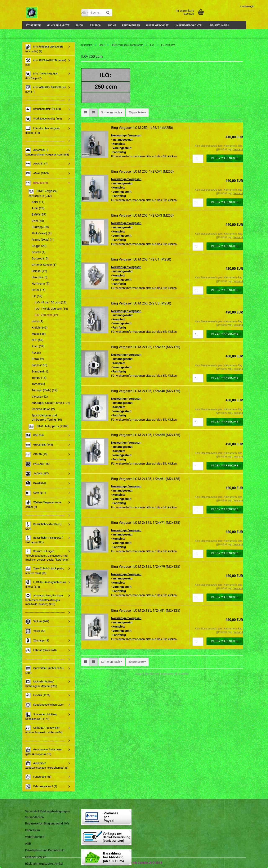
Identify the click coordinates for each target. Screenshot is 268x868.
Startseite (33, 25)
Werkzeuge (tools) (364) (44, 119)
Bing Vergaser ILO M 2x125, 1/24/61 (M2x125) (146, 479)
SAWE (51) (36, 483)
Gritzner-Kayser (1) (44, 265)
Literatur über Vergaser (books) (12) (43, 130)
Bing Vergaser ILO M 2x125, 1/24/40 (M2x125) (146, 391)
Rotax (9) (38, 359)
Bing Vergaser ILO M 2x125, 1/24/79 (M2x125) (146, 567)
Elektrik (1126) (38, 695)
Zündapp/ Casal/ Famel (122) (51, 403)
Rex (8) (36, 353)
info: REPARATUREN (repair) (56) (46, 62)
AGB (28, 844)
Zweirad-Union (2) (43, 409)
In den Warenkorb (225, 158)
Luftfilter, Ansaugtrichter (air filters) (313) (46, 584)
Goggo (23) (39, 246)
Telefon (95, 25)
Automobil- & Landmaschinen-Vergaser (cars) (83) (47, 152)
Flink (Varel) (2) (42, 233)
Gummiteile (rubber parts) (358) (44, 670)
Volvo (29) (35, 631)
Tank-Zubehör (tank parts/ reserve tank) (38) (45, 570)
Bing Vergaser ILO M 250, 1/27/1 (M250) (141, 259)
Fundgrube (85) (38, 777)
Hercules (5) (39, 277)
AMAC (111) (36, 164)
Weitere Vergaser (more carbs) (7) (43, 504)
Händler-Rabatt (58, 25)
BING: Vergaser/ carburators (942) (43, 193)
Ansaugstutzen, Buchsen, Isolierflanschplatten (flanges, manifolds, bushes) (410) (44, 599)
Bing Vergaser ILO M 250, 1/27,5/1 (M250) (142, 171)
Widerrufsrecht (35, 837)
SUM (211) (36, 493)
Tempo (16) (39, 378)
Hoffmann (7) (41, 284)
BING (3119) (37, 183)
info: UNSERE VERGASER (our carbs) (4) (44, 48)
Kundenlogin (247, 6)
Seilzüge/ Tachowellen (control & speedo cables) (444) (44, 730)
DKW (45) (38, 221)
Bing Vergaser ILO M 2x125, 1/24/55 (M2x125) (146, 435)
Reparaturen (131, 25)
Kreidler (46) (40, 327)
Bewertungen (219, 25)
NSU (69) (37, 340)
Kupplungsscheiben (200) (44, 705)
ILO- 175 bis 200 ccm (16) (51, 309)
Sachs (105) (39, 365)
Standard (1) (40, 371)
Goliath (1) (39, 252)
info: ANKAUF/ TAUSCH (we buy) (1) (46, 89)
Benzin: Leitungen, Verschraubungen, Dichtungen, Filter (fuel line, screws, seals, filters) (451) (47, 555)
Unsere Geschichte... (189, 25)
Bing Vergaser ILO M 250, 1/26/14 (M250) (142, 128)
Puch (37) (38, 346)
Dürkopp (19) (40, 227)
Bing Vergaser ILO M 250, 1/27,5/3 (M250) (142, 215)
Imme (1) (37, 321)
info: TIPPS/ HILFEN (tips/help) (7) (41, 75)
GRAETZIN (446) (39, 445)
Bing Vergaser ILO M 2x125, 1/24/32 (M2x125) (146, 347)
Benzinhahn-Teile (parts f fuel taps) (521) (44, 540)
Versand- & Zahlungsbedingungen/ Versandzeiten (48, 814)
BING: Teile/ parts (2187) (48, 427)
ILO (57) (37, 296)
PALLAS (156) (37, 464)
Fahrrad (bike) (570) (41, 650)
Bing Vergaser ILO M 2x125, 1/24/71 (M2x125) (146, 523)
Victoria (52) (40, 397)
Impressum (32, 830)
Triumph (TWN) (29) (44, 390)
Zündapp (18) (37, 641)
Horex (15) (39, 290)
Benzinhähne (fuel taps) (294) (43, 526)
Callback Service (36, 857)
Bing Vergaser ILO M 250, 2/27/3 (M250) (141, 303)
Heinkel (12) (39, 271)
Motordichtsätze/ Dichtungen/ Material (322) (41, 683)
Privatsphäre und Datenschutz (45, 850)
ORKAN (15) (36, 454)
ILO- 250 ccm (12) (46, 315)
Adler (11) (38, 202)
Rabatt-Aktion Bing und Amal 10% (47, 823)
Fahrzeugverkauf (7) (41, 786)
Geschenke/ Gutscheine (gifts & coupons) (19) (44, 751)
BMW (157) (39, 214)
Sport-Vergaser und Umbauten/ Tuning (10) (47, 417)
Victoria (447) (37, 621)
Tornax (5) (38, 384)
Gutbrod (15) (40, 258)
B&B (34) (35, 435)
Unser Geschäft (157, 25)
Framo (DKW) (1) (43, 240)
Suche (112, 25)
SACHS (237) (37, 474)
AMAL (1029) (37, 173)
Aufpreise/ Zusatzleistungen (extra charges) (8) (47, 765)
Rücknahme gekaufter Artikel (44, 864)
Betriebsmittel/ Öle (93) (43, 109)
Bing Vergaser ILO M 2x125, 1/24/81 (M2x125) (146, 611)
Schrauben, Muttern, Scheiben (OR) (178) (41, 716)
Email (80, 25)
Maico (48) (39, 334)
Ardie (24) (38, 208)
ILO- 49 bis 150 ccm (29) (51, 302)
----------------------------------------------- (45, 100)
